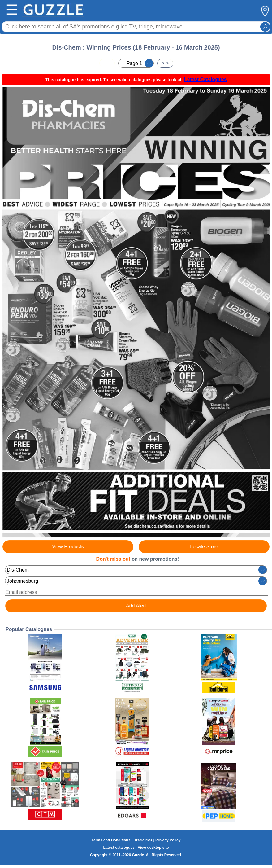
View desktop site (153, 848)
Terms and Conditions (111, 840)
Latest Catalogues (205, 79)
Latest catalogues (119, 848)
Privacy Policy (168, 840)
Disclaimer (143, 840)
